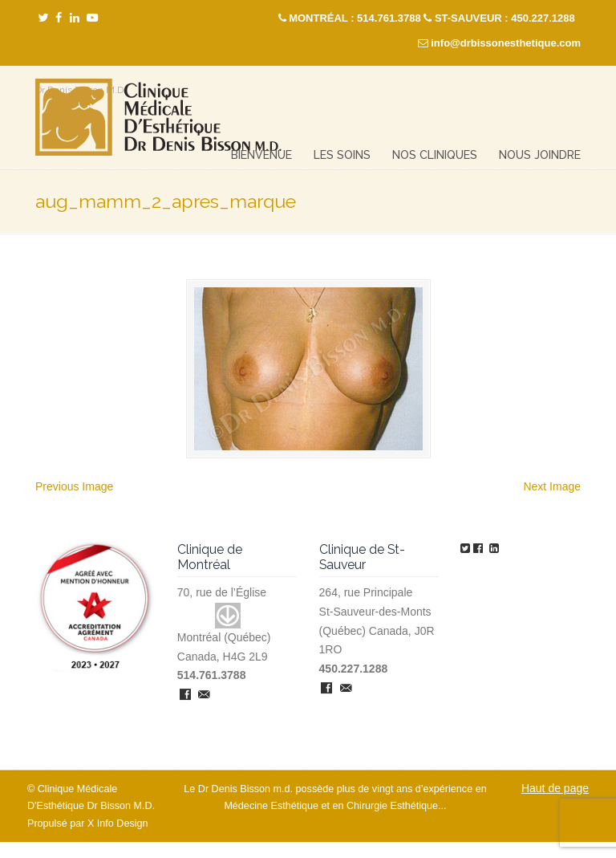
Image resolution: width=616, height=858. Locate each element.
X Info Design (118, 823)
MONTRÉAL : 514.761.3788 (355, 18)
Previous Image (74, 486)
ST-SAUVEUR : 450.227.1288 (505, 18)
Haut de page (555, 788)
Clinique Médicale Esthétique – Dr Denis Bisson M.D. (158, 118)
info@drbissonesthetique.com (506, 43)
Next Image (552, 486)
